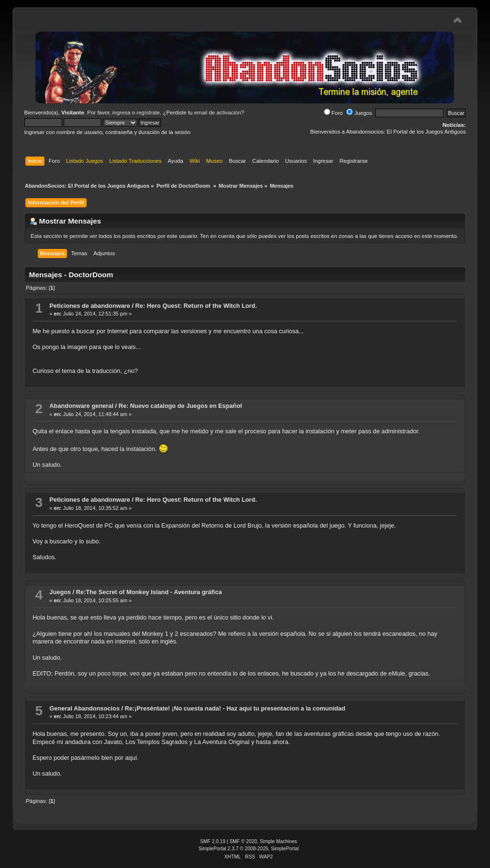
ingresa (122, 113)
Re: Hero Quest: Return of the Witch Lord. (196, 306)
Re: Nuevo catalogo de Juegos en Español (180, 406)
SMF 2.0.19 (213, 841)
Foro (334, 113)
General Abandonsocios (84, 708)
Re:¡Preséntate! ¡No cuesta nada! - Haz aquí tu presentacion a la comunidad (235, 708)
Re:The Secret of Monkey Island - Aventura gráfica (149, 592)
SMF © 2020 (244, 841)
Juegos (359, 113)
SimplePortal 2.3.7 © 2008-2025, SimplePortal (249, 849)
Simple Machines (278, 841)
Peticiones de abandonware (90, 306)
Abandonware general (81, 406)
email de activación (218, 113)
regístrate (148, 113)
